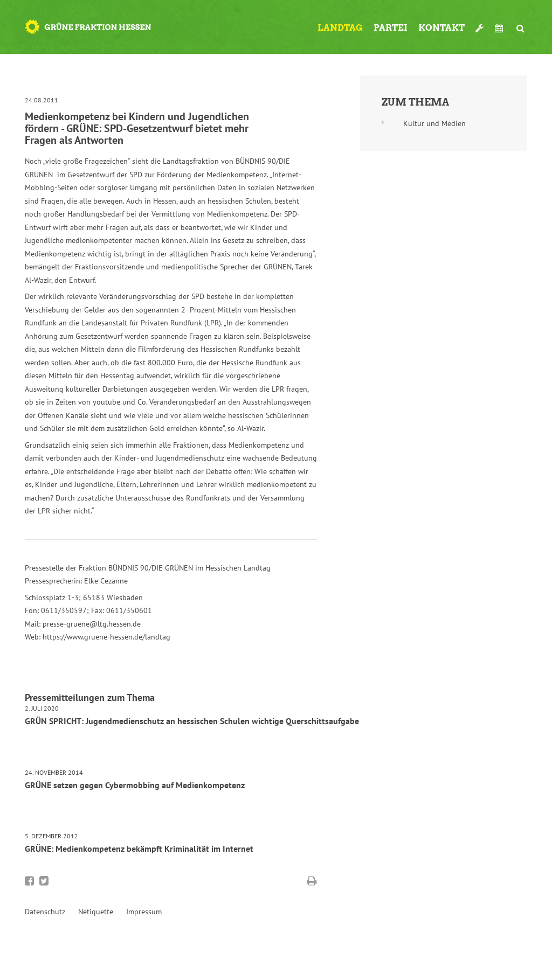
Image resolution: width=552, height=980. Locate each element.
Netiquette (96, 912)
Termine (500, 28)
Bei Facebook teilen (29, 881)
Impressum (144, 912)
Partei (391, 28)
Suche (521, 24)
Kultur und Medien (434, 123)
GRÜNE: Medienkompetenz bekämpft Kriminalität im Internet (139, 849)
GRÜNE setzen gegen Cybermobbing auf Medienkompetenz (135, 785)
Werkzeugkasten (480, 24)
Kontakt (441, 28)
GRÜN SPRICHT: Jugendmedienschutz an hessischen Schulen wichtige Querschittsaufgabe (192, 721)
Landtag (340, 28)
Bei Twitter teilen (44, 881)
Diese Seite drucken (312, 881)
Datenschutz (45, 912)
